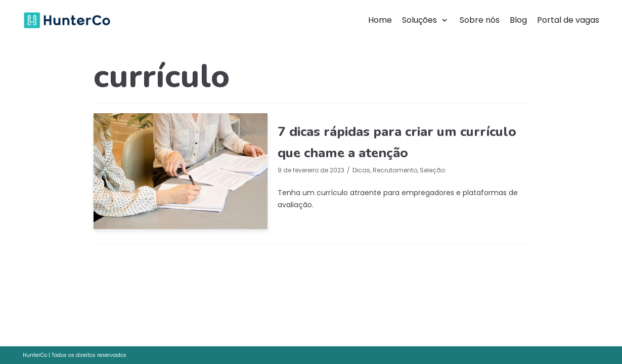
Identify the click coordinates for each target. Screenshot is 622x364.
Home (380, 20)
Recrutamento (395, 170)
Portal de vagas (568, 20)
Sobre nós (480, 20)
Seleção (432, 170)
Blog (518, 20)
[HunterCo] (67, 20)
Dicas (361, 170)
